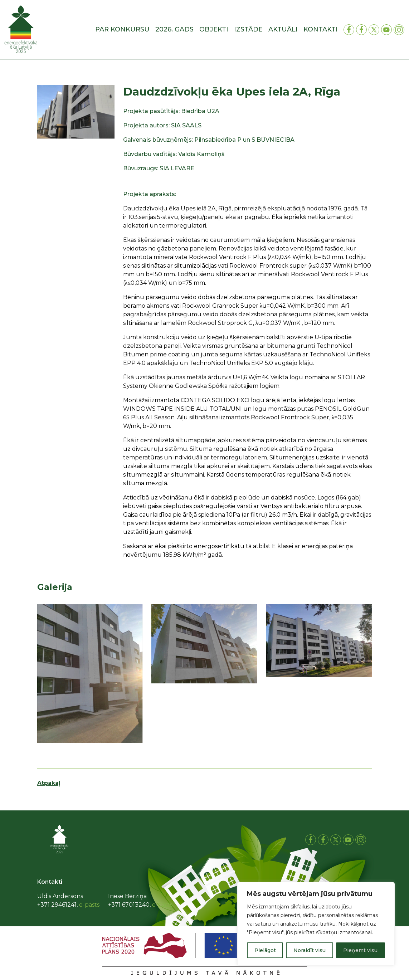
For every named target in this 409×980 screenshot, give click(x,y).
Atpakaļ (49, 783)
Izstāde (248, 29)
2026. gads (174, 29)
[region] (316, 924)
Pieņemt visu (360, 950)
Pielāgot (265, 950)
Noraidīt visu (310, 950)
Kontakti (321, 29)
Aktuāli (283, 29)
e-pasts (89, 905)
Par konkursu (122, 29)
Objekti (214, 29)
